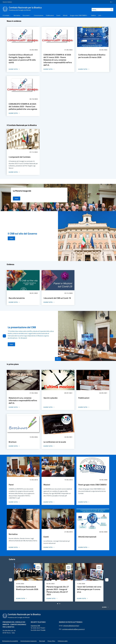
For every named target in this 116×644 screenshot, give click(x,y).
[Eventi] (49, 547)
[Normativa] (14, 547)
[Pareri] (14, 502)
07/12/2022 (34, 152)
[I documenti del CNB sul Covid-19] (49, 302)
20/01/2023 (34, 293)
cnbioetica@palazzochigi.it (71, 626)
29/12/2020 (68, 293)
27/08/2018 (68, 532)
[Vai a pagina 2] (60, 604)
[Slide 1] (59, 359)
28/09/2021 (103, 393)
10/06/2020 (103, 480)
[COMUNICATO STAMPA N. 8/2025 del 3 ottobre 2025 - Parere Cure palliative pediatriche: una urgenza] (14, 113)
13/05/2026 (34, 437)
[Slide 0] (57, 359)
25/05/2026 (34, 50)
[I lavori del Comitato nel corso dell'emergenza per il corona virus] (82, 598)
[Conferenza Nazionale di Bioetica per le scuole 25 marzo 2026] (84, 69)
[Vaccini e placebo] (49, 407)
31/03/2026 (68, 50)
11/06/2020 (81, 584)
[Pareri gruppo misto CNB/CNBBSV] (84, 502)
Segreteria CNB (35, 626)
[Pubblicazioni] (84, 407)
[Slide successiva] (107, 580)
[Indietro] (3, 336)
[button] (111, 2)
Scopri (11, 238)
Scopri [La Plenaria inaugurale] (17, 199)
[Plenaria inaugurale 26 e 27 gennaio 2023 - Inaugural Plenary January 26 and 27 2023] (52, 598)
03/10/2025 (34, 99)
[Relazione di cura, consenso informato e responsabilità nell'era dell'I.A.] (14, 407)
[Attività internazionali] (84, 547)
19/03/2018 (68, 480)
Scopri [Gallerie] (105, 607)
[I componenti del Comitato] (14, 172)
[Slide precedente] (11, 580)
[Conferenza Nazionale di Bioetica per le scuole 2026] (22, 598)
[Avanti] (113, 336)
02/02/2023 (51, 584)
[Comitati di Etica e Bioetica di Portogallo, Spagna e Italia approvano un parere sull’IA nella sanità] (14, 69)
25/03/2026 (103, 50)
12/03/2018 (34, 480)
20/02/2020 (103, 532)
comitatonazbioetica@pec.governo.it (73, 629)
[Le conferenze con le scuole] (49, 446)
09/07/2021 (68, 393)
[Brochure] (14, 446)
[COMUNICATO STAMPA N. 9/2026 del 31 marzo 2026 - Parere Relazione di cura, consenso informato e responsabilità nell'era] (49, 69)
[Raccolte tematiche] (14, 302)
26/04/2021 (68, 437)
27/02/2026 (34, 393)
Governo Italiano (7, 2)
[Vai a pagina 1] (58, 604)
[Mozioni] (49, 502)
